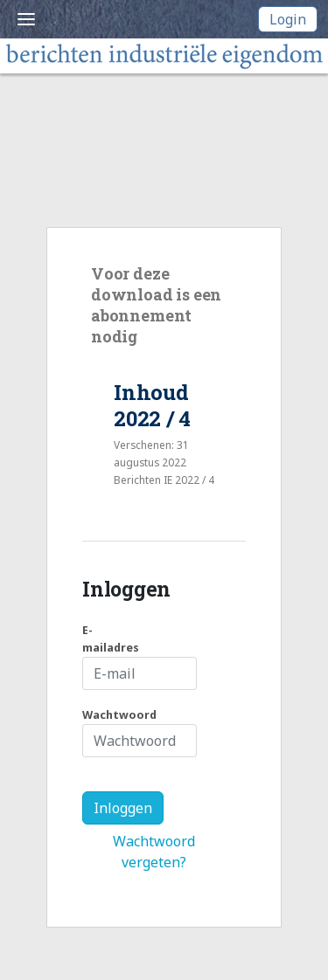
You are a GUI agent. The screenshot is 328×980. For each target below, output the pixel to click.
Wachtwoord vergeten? (154, 852)
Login (288, 19)
